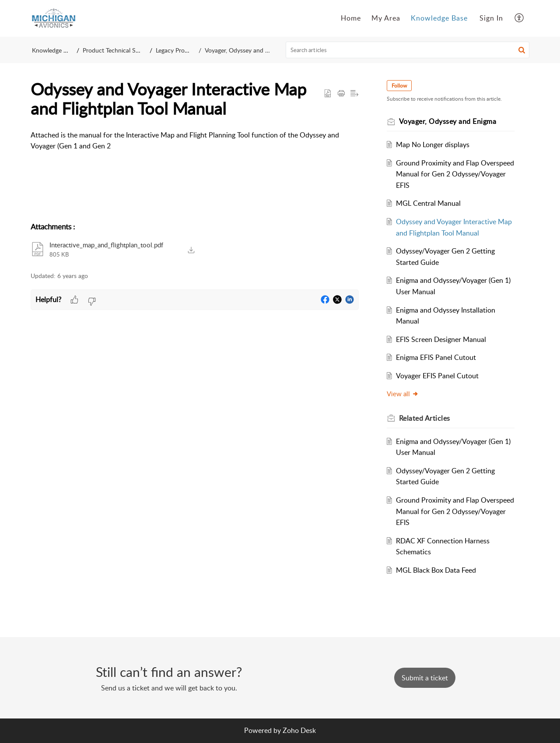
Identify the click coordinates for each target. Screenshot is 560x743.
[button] (520, 18)
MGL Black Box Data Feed (436, 570)
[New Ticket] (425, 678)
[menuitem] (491, 18)
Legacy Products (178, 50)
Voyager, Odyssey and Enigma (245, 50)
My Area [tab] (386, 18)
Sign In (491, 18)
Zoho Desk (299, 730)
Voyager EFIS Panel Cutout (437, 376)
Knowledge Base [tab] (439, 18)
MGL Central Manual (428, 203)
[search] (408, 50)
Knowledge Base (54, 50)
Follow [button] (399, 86)
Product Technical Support (118, 50)
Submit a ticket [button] (425, 678)
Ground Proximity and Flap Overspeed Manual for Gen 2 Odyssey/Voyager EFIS (455, 174)
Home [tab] (351, 18)
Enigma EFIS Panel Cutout (436, 357)
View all (403, 394)
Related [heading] (425, 418)
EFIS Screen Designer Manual (441, 339)
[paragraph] (195, 141)
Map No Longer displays (433, 144)
